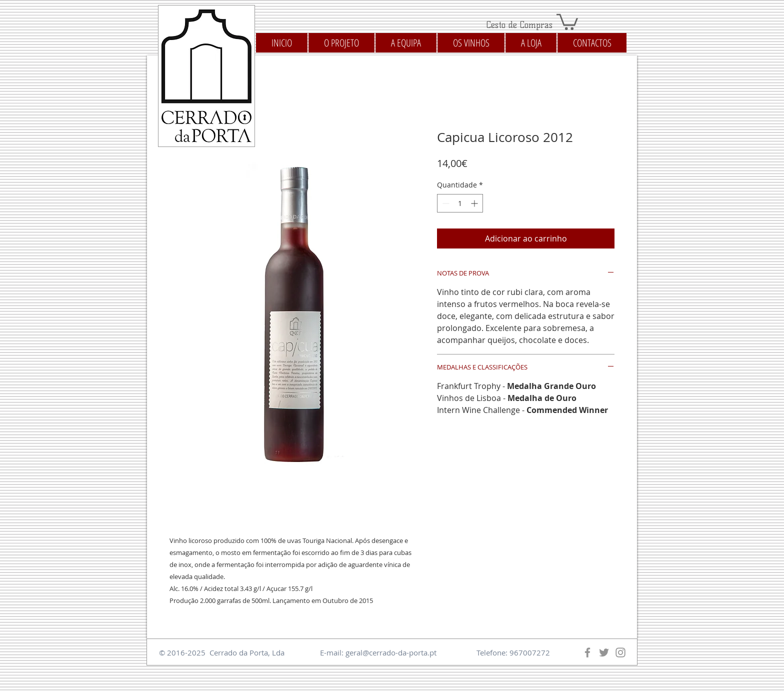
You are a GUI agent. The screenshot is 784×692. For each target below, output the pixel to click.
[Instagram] (620, 652)
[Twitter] (604, 652)
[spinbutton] (460, 203)
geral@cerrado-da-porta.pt (391, 652)
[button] (567, 21)
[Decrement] (445, 203)
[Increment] (475, 203)
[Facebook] (587, 652)
